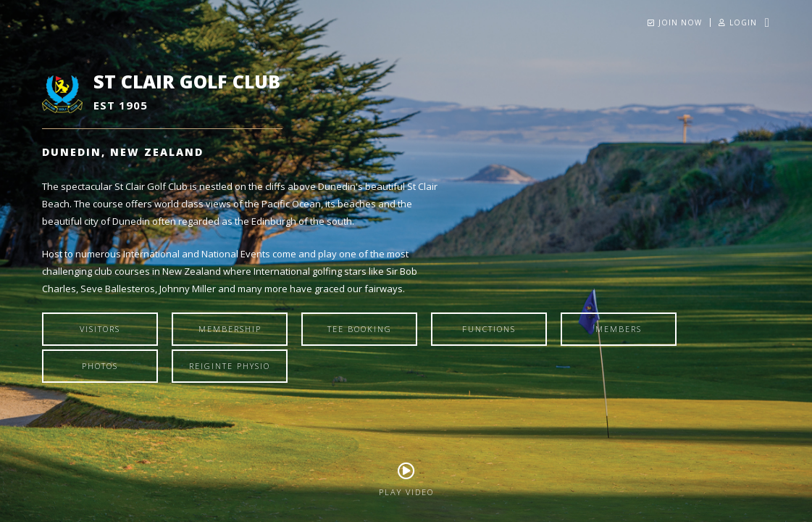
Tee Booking (360, 329)
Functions (489, 329)
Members (619, 329)
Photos (100, 366)
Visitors (100, 329)
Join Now (675, 22)
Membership (230, 329)
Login (738, 22)
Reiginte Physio (230, 366)
